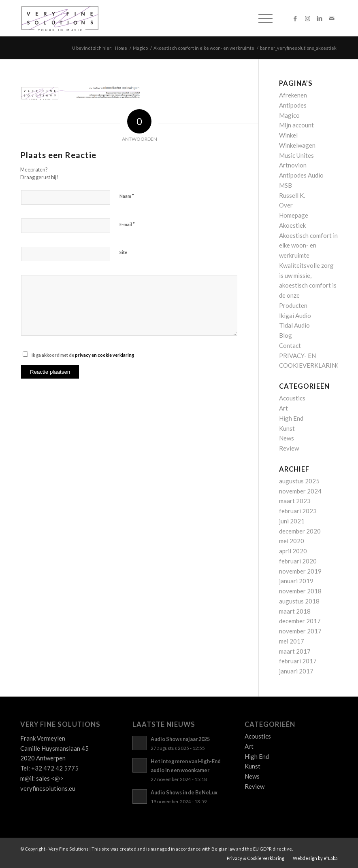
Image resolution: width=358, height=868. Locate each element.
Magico (289, 115)
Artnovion (293, 165)
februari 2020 (298, 561)
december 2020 (300, 531)
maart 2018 (295, 611)
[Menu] (261, 18)
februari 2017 (298, 661)
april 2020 (293, 551)
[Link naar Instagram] (307, 18)
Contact (290, 345)
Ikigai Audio (295, 315)
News (287, 438)
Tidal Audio (294, 325)
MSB (286, 185)
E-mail (127, 224)
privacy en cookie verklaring (104, 355)
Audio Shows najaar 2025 (180, 739)
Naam (127, 196)
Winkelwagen (297, 145)
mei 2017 (292, 641)
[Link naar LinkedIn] (320, 18)
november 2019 (300, 571)
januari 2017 (296, 671)
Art (283, 408)
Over (286, 205)
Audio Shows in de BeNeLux (184, 792)
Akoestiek (292, 225)
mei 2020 (292, 541)
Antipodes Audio (301, 175)
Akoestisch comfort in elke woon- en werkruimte (308, 246)
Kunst (287, 428)
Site (123, 252)
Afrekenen (293, 95)
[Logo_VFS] (60, 18)
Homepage (294, 215)
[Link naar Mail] (332, 18)
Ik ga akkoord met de (83, 355)
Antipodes (293, 105)
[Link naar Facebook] (295, 18)
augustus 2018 (299, 601)
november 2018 (300, 591)
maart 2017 (295, 651)
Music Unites (296, 155)
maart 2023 (295, 501)
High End (291, 418)
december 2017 (300, 621)
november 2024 (300, 491)
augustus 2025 (299, 481)
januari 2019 (296, 581)
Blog (286, 335)
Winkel (288, 135)
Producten (293, 305)
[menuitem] (261, 18)
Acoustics (292, 398)
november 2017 (300, 631)
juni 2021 (292, 521)
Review (289, 448)
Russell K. (292, 195)
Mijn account (296, 125)
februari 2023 (298, 511)
